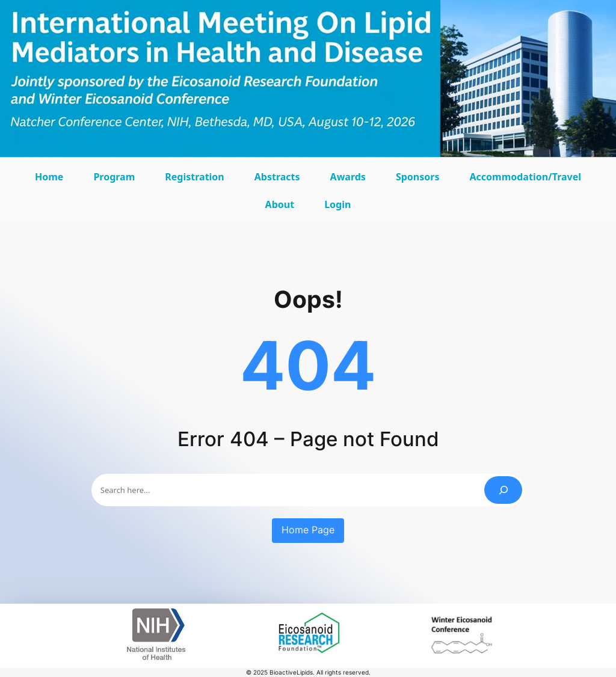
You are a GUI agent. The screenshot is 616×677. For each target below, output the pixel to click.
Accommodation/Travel (525, 181)
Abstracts (280, 181)
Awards (351, 181)
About (283, 208)
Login (337, 204)
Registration (194, 177)
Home (49, 177)
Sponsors (421, 181)
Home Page (308, 530)
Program (117, 181)
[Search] (503, 490)
